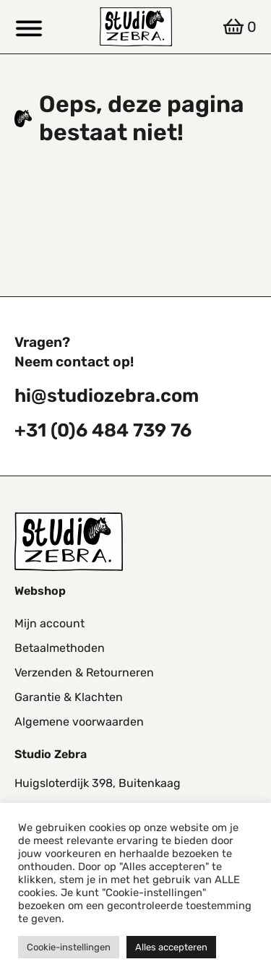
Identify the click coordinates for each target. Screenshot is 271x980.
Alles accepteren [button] (171, 947)
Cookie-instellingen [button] (69, 947)
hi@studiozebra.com (107, 395)
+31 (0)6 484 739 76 (103, 430)
